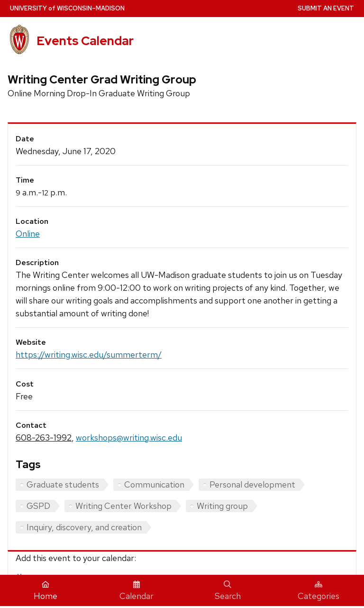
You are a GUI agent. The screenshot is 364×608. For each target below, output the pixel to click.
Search (228, 591)
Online (28, 234)
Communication (154, 484)
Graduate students (63, 484)
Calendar (136, 591)
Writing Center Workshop (123, 506)
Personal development (252, 484)
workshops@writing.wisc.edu (129, 438)
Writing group (222, 506)
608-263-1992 (44, 438)
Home (45, 591)
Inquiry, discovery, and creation (84, 527)
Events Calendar (85, 41)
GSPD (38, 506)
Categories (318, 591)
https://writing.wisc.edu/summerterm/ (89, 355)
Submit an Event (326, 8)
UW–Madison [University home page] (67, 8)
